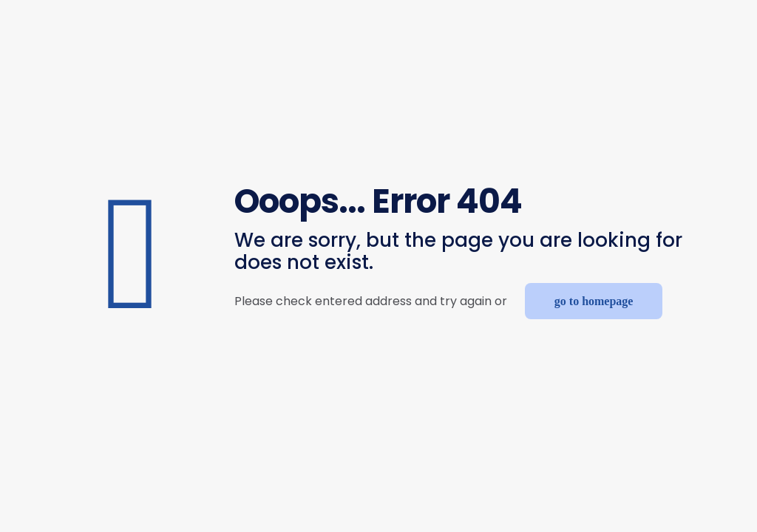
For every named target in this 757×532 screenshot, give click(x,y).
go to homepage (594, 301)
